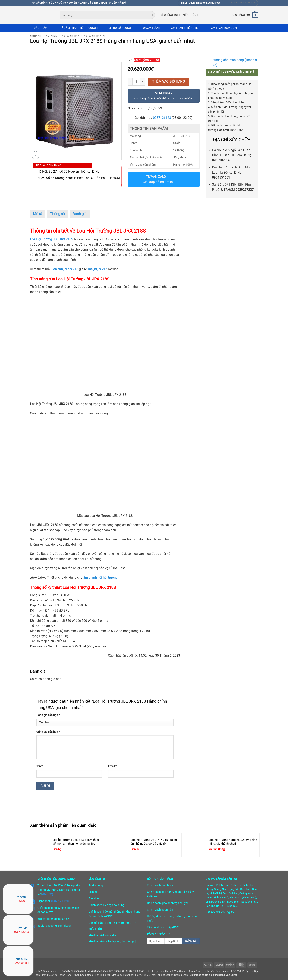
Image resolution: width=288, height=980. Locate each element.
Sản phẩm (41, 28)
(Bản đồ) (48, 894)
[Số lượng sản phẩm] (136, 82)
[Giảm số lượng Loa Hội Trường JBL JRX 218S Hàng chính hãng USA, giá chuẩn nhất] (130, 82)
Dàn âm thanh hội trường (79, 28)
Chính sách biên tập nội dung (106, 905)
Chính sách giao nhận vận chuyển (168, 903)
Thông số (57, 214)
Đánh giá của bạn (48, 715)
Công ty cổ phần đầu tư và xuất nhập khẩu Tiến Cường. (92, 971)
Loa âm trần (151, 28)
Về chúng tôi (170, 15)
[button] (245, 15)
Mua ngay (163, 96)
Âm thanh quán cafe (225, 28)
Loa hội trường (70, 36)
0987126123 (162, 118)
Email (112, 766)
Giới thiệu (94, 898)
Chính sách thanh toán (161, 885)
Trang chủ (36, 36)
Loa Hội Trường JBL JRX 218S (52, 239)
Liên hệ (93, 892)
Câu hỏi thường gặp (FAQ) (163, 927)
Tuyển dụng (96, 885)
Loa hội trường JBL (94, 36)
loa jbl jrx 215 (98, 269)
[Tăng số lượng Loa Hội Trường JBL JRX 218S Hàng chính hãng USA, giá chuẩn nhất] (143, 82)
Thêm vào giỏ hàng (168, 82)
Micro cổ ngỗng (120, 28)
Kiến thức (190, 15)
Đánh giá (80, 214)
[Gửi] (152, 15)
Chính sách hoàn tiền (160, 910)
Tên (39, 766)
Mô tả (38, 214)
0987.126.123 (60, 901)
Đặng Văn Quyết (228, 975)
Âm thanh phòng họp (186, 28)
